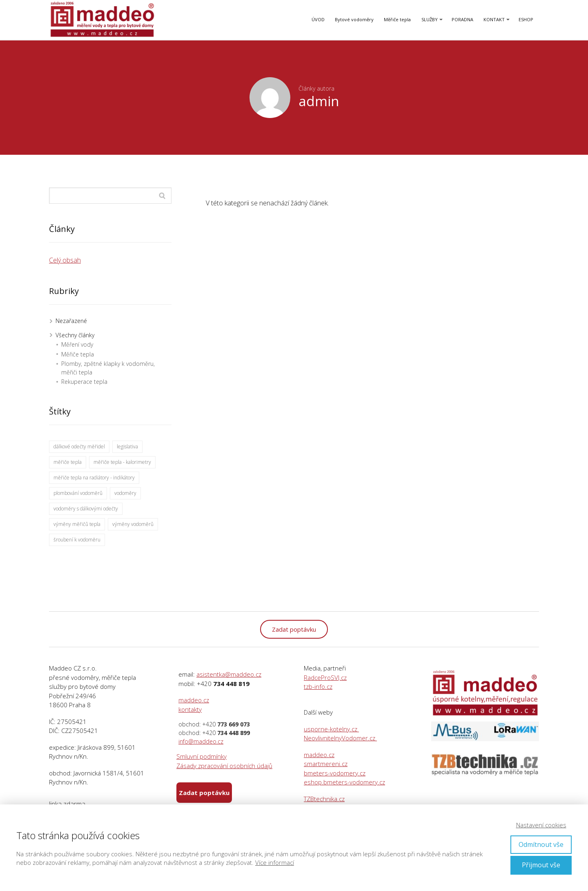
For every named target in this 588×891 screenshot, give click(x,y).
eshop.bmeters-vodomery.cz (344, 782)
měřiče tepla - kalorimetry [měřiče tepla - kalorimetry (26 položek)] (122, 462)
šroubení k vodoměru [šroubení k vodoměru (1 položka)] (77, 540)
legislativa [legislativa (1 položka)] (127, 447)
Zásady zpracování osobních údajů (224, 766)
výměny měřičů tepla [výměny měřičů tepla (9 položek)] (77, 524)
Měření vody (77, 344)
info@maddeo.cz (201, 741)
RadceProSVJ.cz (325, 677)
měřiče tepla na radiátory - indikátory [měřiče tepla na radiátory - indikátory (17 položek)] (94, 478)
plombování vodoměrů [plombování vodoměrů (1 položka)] (78, 493)
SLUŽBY (430, 19)
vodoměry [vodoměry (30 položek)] (125, 493)
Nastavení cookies (541, 825)
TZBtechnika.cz (324, 799)
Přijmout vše (541, 865)
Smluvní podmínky (202, 756)
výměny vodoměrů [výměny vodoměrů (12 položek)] (133, 524)
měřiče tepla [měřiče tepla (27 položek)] (68, 462)
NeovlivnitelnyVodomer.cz (340, 738)
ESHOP (526, 19)
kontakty (190, 709)
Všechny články (75, 335)
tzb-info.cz (318, 686)
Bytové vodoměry (354, 19)
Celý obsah (65, 260)
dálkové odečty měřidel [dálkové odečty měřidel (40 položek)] (79, 447)
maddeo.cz (194, 700)
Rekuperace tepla (84, 382)
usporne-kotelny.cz (331, 729)
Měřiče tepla (397, 19)
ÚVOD (318, 19)
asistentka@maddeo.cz (229, 674)
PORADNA (462, 19)
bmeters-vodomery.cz (335, 773)
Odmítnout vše (541, 844)
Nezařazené (71, 321)
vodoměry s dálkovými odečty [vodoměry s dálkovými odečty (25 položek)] (86, 509)
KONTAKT (494, 19)
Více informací (275, 862)
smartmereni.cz (326, 764)
